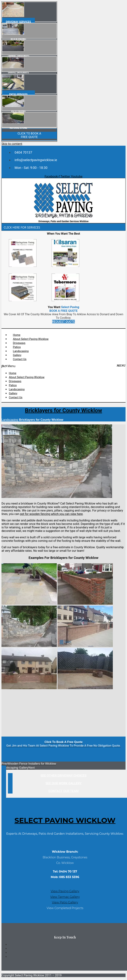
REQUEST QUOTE (64, 322)
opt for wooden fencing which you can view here (51, 514)
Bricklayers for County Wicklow (63, 410)
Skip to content (12, 144)
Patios (17, 347)
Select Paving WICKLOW (65, 820)
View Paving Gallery (65, 891)
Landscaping (21, 351)
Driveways (19, 343)
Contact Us (20, 359)
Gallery (17, 355)
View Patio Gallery (65, 902)
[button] (63, 366)
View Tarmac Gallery (65, 897)
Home (17, 335)
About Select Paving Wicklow (31, 339)
